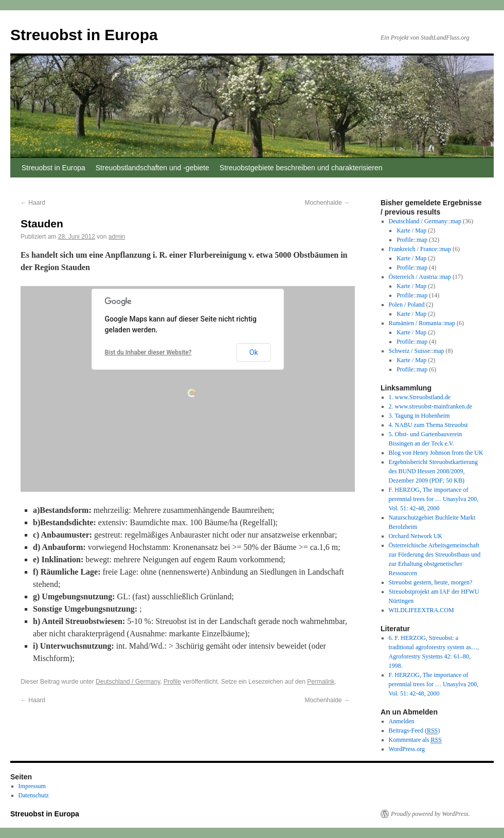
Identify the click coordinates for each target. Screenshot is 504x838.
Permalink (321, 682)
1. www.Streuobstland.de (420, 397)
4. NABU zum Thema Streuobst (428, 425)
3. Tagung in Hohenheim (419, 416)
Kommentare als (415, 740)
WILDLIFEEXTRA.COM (421, 610)
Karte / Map (411, 230)
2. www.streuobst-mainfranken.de (431, 406)
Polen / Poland (407, 305)
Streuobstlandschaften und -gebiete (152, 168)
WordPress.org (407, 749)
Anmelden (402, 721)
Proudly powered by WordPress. (430, 814)
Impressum (32, 786)
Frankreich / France (413, 249)
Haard (33, 203)
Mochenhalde (327, 203)
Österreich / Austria (413, 277)
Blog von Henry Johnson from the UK (436, 453)
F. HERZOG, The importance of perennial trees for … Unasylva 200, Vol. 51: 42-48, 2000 (434, 499)
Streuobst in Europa (84, 35)
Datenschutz (34, 795)
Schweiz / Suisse (410, 351)
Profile (172, 682)
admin (117, 237)
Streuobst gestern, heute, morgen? (431, 582)
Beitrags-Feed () (415, 731)
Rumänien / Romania (415, 323)
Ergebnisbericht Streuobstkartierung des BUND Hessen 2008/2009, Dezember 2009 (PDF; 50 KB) (433, 471)
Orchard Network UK (416, 536)
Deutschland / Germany (128, 682)
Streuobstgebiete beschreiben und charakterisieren (301, 168)
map (456, 221)
